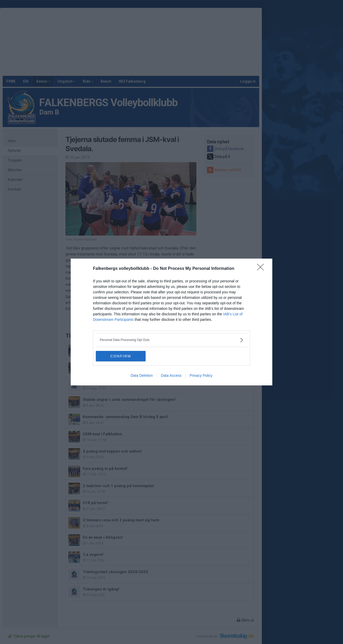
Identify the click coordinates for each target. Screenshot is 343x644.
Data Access (171, 375)
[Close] (262, 269)
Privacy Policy (201, 375)
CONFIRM (121, 356)
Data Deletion (142, 375)
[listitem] (171, 340)
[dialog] (171, 322)
